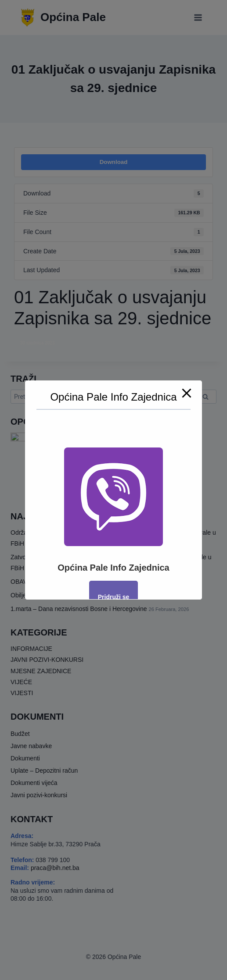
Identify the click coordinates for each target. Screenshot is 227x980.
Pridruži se (114, 597)
